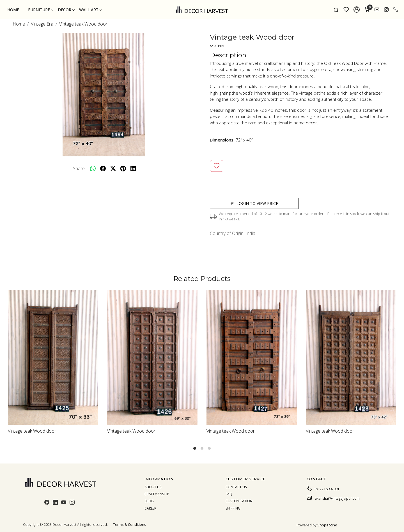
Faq (229, 494)
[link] (336, 10)
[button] (357, 10)
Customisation (239, 501)
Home (13, 10)
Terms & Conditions (130, 524)
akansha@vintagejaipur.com (333, 498)
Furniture (41, 10)
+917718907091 (323, 488)
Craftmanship (157, 494)
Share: (79, 168)
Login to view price (254, 203)
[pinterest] (123, 168)
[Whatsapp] (93, 168)
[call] (396, 10)
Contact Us (236, 487)
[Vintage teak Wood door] (53, 358)
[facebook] (103, 168)
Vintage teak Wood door (32, 431)
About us (153, 487)
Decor (66, 10)
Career (150, 508)
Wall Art (90, 10)
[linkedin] (133, 168)
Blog (149, 501)
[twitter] (113, 168)
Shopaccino (327, 525)
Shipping (233, 508)
